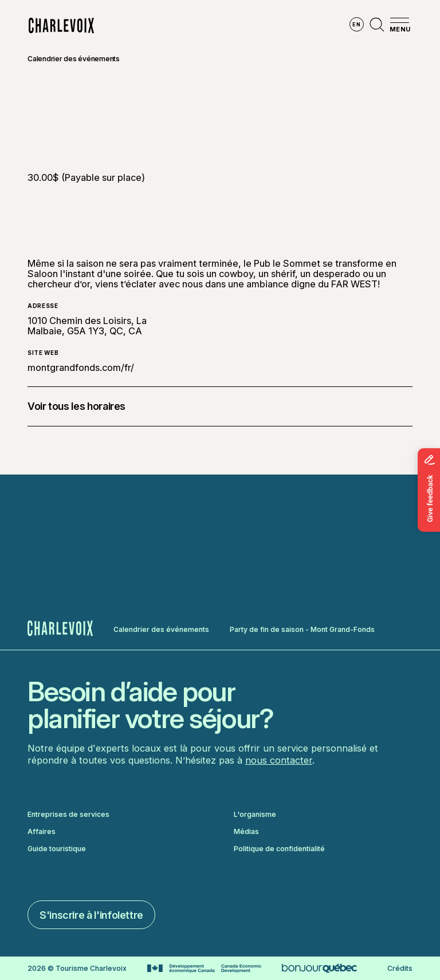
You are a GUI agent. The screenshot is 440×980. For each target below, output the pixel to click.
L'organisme (255, 815)
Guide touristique (57, 849)
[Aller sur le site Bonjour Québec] (319, 968)
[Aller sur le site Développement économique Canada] (204, 969)
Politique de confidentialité (279, 849)
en (356, 24)
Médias (246, 832)
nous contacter (279, 760)
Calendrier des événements (74, 59)
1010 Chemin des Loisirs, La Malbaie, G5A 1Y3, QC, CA (87, 326)
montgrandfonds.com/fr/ (81, 367)
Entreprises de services (68, 815)
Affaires (42, 832)
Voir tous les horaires (76, 406)
